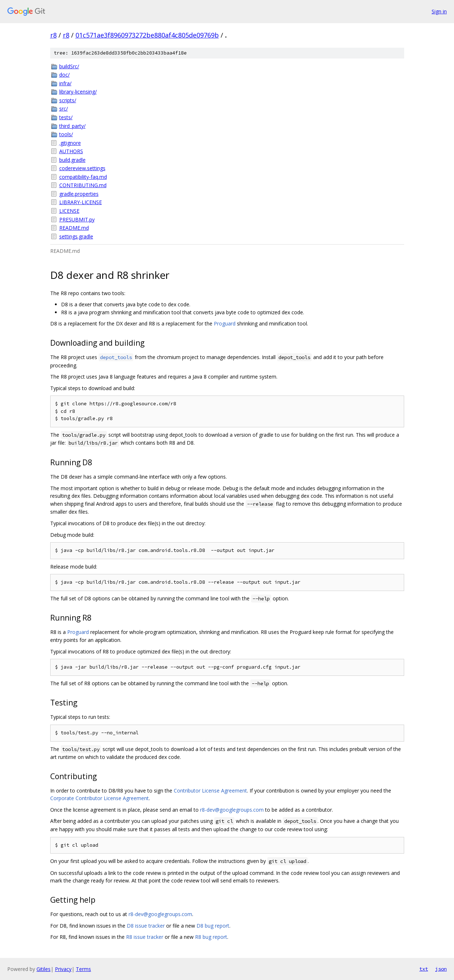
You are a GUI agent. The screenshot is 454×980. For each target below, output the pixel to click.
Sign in (439, 11)
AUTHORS (71, 151)
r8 (53, 35)
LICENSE (69, 211)
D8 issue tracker (146, 926)
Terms (83, 969)
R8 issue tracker (145, 937)
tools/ (66, 134)
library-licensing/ (78, 92)
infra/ (65, 83)
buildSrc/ (69, 66)
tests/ (66, 117)
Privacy (63, 969)
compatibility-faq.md (83, 177)
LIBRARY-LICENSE (81, 202)
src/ (64, 109)
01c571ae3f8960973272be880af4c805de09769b (147, 35)
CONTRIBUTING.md (83, 185)
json (441, 969)
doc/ (64, 75)
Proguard (225, 323)
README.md (74, 228)
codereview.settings (82, 168)
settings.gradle (76, 236)
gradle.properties (79, 194)
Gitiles (44, 969)
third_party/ (72, 126)
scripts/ (68, 100)
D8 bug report (213, 926)
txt (424, 969)
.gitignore (70, 143)
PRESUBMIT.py (77, 219)
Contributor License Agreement (210, 791)
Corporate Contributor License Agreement (100, 798)
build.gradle (72, 160)
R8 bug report (211, 937)
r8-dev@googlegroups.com (232, 810)
